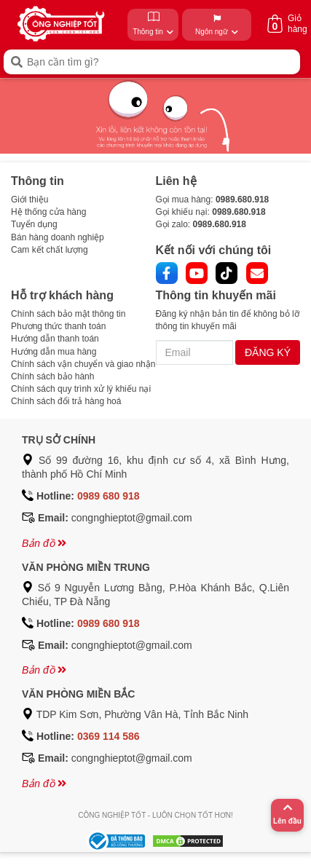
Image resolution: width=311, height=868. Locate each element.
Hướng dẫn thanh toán (55, 339)
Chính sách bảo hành (52, 376)
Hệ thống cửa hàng (48, 212)
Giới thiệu (29, 200)
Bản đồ (44, 543)
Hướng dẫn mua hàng (54, 352)
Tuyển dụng (34, 224)
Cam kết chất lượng (50, 250)
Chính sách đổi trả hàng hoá (66, 401)
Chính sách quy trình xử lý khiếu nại (81, 389)
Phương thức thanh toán (58, 326)
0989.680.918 (242, 200)
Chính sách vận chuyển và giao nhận (83, 364)
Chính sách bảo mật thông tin (68, 314)
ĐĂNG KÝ (268, 352)
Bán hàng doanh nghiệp (58, 237)
